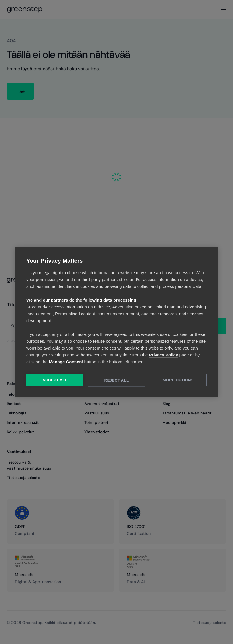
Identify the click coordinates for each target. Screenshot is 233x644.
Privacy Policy (164, 355)
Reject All (117, 380)
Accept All (55, 380)
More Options (178, 380)
